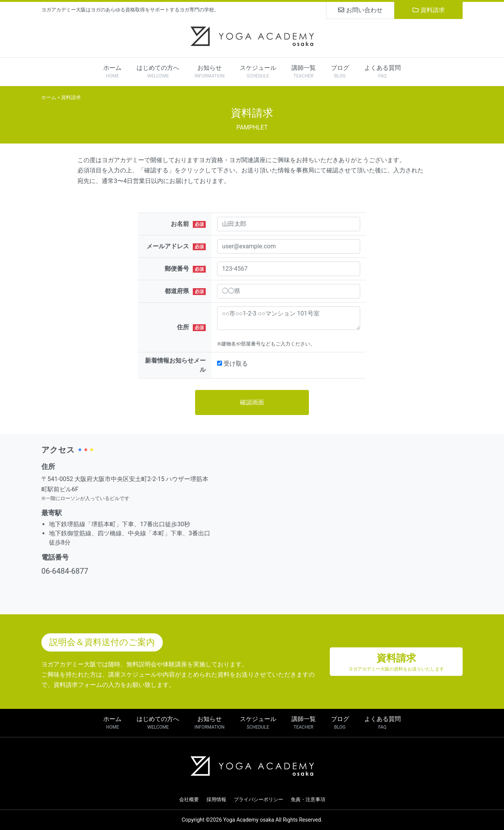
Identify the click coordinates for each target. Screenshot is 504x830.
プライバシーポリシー (258, 799)
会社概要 (189, 799)
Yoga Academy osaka (249, 820)
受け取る (236, 364)
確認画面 (252, 402)
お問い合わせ (360, 10)
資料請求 (429, 10)
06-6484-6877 (65, 571)
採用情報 (216, 799)
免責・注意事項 (308, 799)
